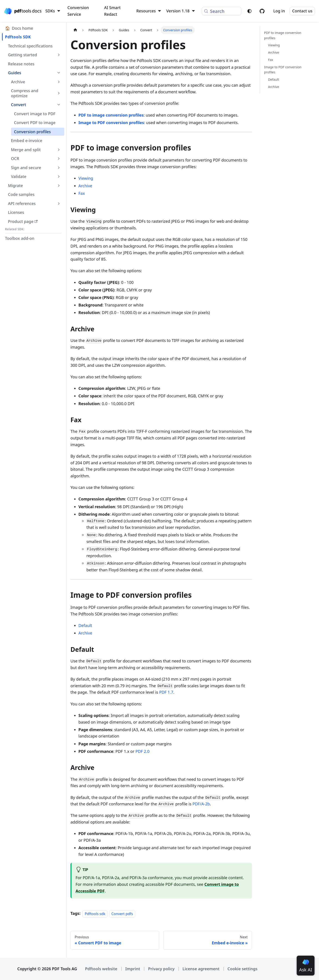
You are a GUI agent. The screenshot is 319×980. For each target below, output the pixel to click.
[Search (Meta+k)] (222, 11)
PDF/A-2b (201, 804)
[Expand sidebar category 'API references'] (59, 203)
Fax (82, 193)
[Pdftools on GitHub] (262, 11)
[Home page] (75, 30)
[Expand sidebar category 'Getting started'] (59, 55)
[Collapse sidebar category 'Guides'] (59, 73)
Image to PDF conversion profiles (111, 123)
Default (85, 625)
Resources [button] (146, 11)
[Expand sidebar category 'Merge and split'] (59, 150)
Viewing (86, 178)
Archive (85, 186)
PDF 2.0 (142, 751)
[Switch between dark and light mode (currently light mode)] (249, 11)
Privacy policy (161, 969)
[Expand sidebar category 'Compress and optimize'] (59, 93)
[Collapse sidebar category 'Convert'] (59, 105)
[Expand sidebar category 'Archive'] (59, 82)
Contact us (302, 11)
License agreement (201, 969)
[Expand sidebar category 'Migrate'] (59, 185)
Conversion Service (78, 11)
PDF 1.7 (166, 692)
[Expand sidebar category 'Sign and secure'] (59, 168)
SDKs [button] (50, 11)
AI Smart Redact (112, 11)
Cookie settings (242, 969)
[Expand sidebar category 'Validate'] (59, 176)
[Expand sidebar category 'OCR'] (59, 158)
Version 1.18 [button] (178, 11)
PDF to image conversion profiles (111, 115)
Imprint (133, 969)
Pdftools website (101, 969)
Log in (279, 11)
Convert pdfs (122, 914)
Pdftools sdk (95, 914)
